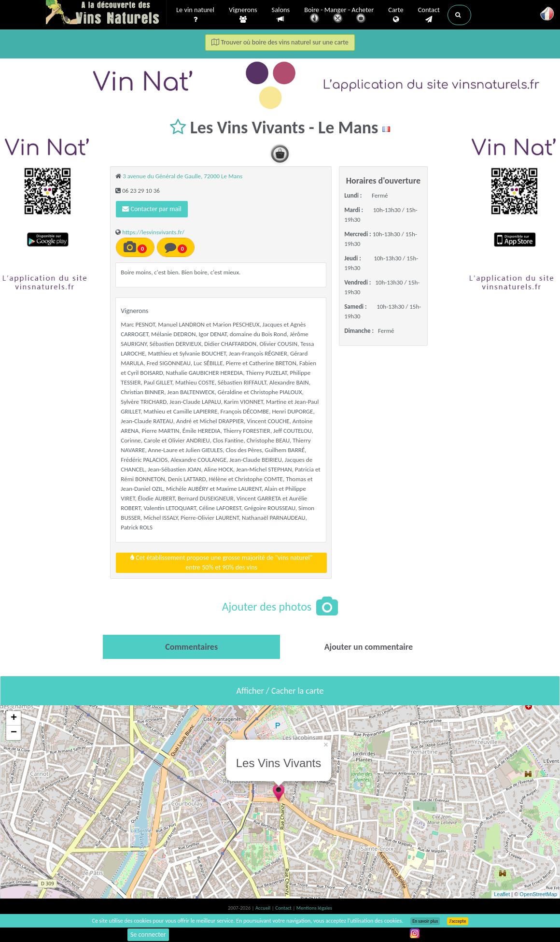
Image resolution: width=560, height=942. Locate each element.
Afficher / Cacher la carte (280, 691)
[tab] (191, 647)
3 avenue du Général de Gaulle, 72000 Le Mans (182, 176)
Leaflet (502, 894)
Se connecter (148, 935)
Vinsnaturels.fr (106, 13)
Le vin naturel (195, 15)
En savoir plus (425, 921)
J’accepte (457, 921)
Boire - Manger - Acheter (339, 16)
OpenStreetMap (538, 894)
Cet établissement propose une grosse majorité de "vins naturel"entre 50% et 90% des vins (221, 563)
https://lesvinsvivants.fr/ (153, 232)
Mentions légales (314, 908)
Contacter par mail (152, 209)
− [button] (14, 733)
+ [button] (14, 718)
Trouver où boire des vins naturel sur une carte (280, 42)
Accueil (264, 908)
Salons (281, 15)
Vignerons (243, 15)
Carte (396, 15)
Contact (429, 15)
